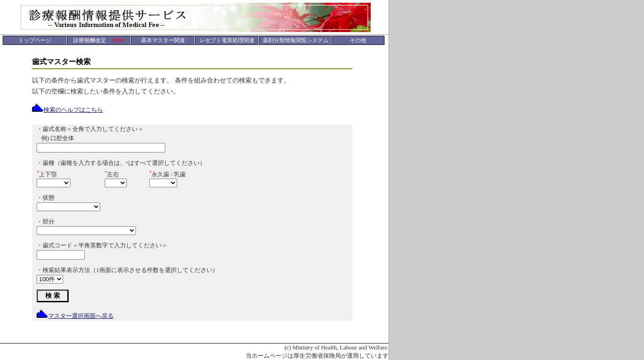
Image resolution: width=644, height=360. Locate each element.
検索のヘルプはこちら (68, 110)
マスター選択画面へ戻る (75, 316)
